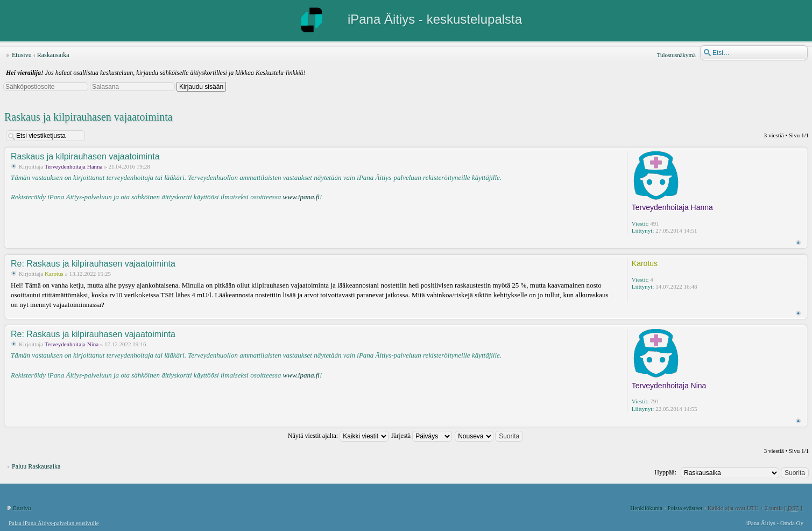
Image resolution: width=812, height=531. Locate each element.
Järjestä (422, 436)
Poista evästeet (685, 508)
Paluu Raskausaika (36, 466)
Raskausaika (53, 55)
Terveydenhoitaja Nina (72, 344)
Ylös (798, 243)
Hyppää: (665, 472)
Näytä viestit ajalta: (338, 436)
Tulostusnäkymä (676, 55)
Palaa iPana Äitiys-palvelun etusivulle (54, 523)
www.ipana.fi (301, 197)
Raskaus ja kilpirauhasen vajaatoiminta (89, 117)
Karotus (54, 274)
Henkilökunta (646, 508)
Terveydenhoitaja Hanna (74, 166)
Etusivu (22, 55)
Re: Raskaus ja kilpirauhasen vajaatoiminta (93, 264)
